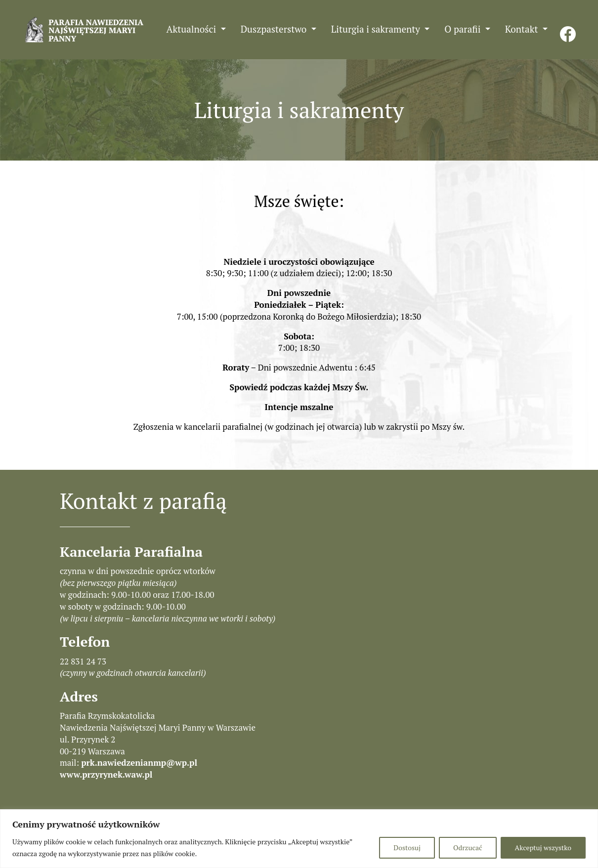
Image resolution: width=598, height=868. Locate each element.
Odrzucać (468, 847)
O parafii (464, 29)
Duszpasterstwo (275, 29)
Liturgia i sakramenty (377, 29)
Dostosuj (407, 847)
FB (568, 29)
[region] (299, 839)
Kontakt (523, 29)
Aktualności (192, 29)
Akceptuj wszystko (543, 847)
